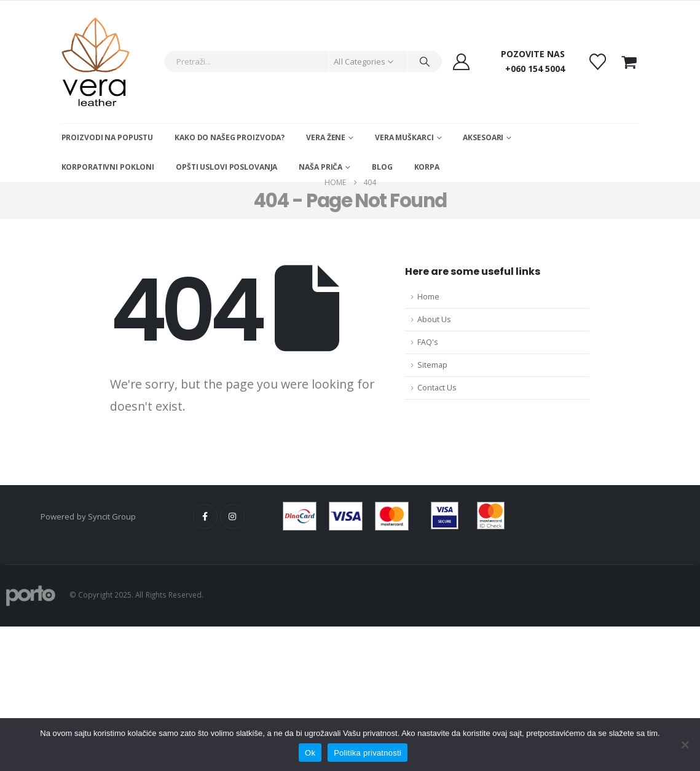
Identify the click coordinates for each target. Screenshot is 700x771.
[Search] (425, 61)
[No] (685, 745)
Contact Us (437, 388)
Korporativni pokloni (108, 167)
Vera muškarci (404, 137)
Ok (310, 753)
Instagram (232, 516)
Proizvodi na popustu (108, 137)
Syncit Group (112, 516)
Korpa (427, 167)
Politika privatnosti (368, 753)
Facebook (205, 516)
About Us (434, 319)
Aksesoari (483, 137)
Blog (382, 167)
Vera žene (326, 137)
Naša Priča (321, 167)
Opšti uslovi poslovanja (226, 167)
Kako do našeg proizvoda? (230, 137)
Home (428, 297)
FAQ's (428, 342)
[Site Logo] (96, 62)
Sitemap (432, 365)
